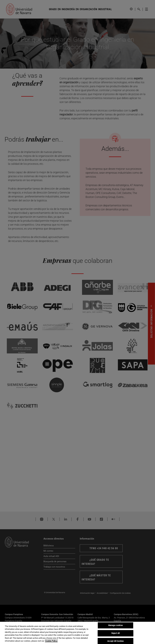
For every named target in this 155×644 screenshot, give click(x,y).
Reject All (115, 633)
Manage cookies (115, 625)
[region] (77, 633)
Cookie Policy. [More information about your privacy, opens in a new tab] (51, 641)
